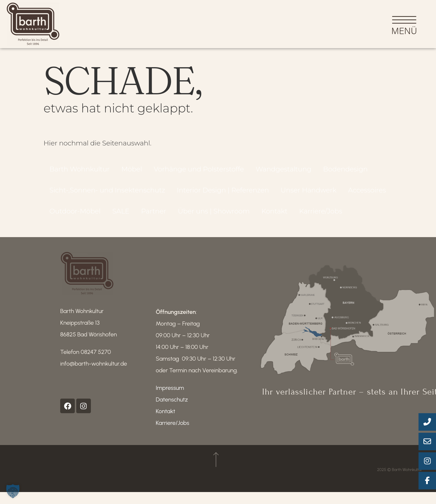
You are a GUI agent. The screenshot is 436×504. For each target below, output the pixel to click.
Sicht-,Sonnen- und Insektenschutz (107, 193)
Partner (154, 214)
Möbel (132, 172)
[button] (13, 491)
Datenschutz (172, 402)
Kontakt (274, 214)
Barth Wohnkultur (79, 172)
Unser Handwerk (308, 193)
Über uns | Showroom (214, 214)
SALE (121, 214)
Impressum (170, 390)
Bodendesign (346, 172)
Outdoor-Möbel (75, 214)
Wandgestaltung (284, 172)
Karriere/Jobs (321, 214)
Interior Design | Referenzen (223, 193)
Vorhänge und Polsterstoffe (199, 172)
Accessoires (367, 193)
